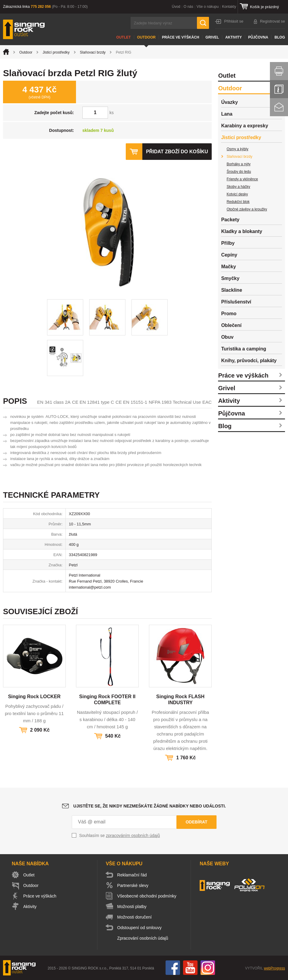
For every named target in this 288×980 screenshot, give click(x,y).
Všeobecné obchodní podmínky (147, 896)
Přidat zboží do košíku (177, 152)
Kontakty (229, 7)
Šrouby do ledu (239, 172)
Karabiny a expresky (245, 126)
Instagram (208, 968)
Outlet (124, 37)
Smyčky (230, 278)
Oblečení (231, 325)
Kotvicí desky (237, 194)
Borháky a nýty (238, 164)
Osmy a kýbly (237, 149)
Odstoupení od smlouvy (139, 928)
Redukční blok (238, 202)
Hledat (203, 23)
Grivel (212, 37)
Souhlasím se (120, 835)
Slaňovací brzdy (93, 52)
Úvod (176, 7)
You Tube (190, 968)
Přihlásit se (234, 21)
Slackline (231, 290)
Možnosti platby (132, 907)
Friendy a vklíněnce (242, 179)
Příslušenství (236, 302)
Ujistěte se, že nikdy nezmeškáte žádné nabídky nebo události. (150, 806)
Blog (280, 37)
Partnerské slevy (133, 885)
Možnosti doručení (135, 917)
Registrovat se (272, 21)
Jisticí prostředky (56, 52)
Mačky (228, 267)
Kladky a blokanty (242, 231)
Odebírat (196, 822)
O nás (188, 7)
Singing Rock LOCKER (34, 697)
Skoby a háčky (238, 187)
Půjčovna (258, 37)
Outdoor (146, 37)
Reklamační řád (132, 875)
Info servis (279, 89)
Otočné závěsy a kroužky (247, 209)
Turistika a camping (244, 349)
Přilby (228, 243)
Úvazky (229, 102)
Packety (230, 220)
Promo (229, 314)
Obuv (227, 337)
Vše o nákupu (208, 7)
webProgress (274, 968)
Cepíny (229, 255)
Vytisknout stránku (279, 71)
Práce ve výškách (180, 37)
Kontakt (279, 107)
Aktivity (234, 37)
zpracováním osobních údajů (133, 835)
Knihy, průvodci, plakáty (249, 361)
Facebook (173, 968)
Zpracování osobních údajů (143, 938)
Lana (227, 114)
